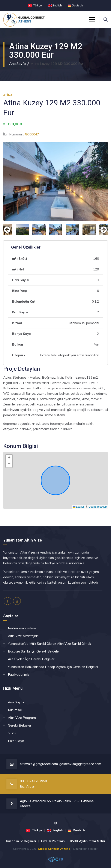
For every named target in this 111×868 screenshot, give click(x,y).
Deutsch (77, 5)
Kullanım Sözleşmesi (21, 841)
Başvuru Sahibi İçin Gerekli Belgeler (34, 651)
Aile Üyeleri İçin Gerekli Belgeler (31, 659)
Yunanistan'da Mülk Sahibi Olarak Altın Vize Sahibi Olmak (49, 644)
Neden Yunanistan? (22, 628)
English (57, 5)
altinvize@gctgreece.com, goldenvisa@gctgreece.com (61, 764)
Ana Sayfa (17, 64)
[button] (9, 458)
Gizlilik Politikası (53, 841)
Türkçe (37, 5)
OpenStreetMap (98, 507)
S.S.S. (12, 733)
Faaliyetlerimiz (19, 675)
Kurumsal (15, 710)
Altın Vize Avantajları (23, 636)
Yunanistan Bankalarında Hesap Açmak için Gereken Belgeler (53, 667)
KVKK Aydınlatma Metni (88, 841)
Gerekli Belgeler (20, 725)
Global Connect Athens (54, 849)
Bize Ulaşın (16, 741)
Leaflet (78, 507)
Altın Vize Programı (22, 718)
